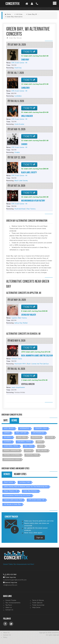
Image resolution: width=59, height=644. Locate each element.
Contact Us (9, 610)
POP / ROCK (29, 446)
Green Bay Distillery (31, 491)
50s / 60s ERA (42, 450)
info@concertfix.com (10, 585)
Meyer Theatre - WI (11, 491)
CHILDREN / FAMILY (24, 442)
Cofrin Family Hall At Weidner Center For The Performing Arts (26, 486)
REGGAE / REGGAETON (12, 450)
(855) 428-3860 (11, 574)
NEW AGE (50, 437)
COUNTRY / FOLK (41, 428)
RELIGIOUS (8, 437)
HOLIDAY (28, 450)
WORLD (40, 442)
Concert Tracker (11, 600)
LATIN (41, 446)
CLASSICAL (8, 442)
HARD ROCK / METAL (11, 446)
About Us (6, 633)
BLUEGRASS (36, 437)
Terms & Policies (38, 600)
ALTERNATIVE (24, 428)
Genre (14, 420)
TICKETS (29, 52)
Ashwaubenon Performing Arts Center (17, 495)
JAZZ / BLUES (9, 428)
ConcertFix (13, 4)
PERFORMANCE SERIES (12, 459)
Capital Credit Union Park (13, 500)
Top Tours (9, 605)
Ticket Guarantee (38, 605)
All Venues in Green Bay (12, 504)
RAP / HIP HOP (21, 433)
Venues (7, 474)
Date (6, 420)
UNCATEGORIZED (38, 433)
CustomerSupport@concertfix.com (15, 580)
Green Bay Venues (15, 38)
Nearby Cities (20, 474)
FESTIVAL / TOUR (32, 455)
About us (9, 607)
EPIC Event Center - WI (36, 500)
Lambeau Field (25, 482)
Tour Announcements (13, 603)
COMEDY (7, 433)
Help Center (36, 607)
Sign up (40, 537)
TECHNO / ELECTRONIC (12, 455)
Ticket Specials (37, 603)
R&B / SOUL (22, 437)
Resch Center (9, 482)
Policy (5, 637)
